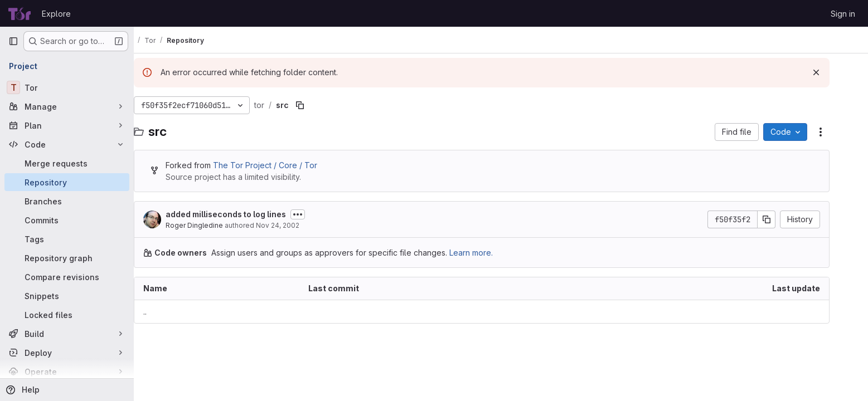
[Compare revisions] (67, 277)
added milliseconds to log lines (245, 214)
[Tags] (67, 239)
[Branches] (67, 201)
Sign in (843, 14)
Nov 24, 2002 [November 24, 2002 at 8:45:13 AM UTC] (297, 225)
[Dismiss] (836, 72)
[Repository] (67, 182)
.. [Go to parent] (164, 312)
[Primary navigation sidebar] (13, 41)
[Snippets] (67, 296)
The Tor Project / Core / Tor (285, 165)
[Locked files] (67, 315)
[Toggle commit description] (317, 214)
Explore (56, 14)
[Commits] (67, 220)
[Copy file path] (319, 105)
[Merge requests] (67, 163)
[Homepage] (20, 13)
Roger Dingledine (214, 225)
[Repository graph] (67, 258)
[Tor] (67, 87)
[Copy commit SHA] (786, 219)
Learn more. (491, 253)
